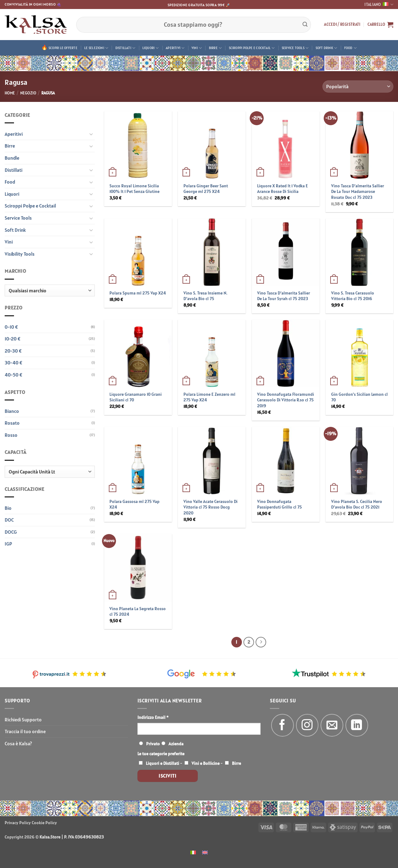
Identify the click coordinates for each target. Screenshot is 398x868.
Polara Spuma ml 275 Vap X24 (138, 293)
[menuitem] (193, 852)
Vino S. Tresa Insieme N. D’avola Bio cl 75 (205, 296)
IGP (8, 544)
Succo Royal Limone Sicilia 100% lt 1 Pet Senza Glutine (134, 189)
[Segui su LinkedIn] (357, 725)
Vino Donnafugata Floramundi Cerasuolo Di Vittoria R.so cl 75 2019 (286, 400)
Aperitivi (175, 48)
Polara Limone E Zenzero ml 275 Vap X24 (209, 397)
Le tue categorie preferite (161, 754)
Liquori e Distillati (162, 763)
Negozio (28, 93)
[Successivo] (261, 642)
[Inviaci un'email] (332, 725)
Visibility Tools (20, 254)
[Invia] (305, 25)
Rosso (11, 435)
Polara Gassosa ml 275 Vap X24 (134, 504)
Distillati (125, 48)
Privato (153, 744)
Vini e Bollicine (206, 763)
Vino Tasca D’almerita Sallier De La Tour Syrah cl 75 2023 (284, 296)
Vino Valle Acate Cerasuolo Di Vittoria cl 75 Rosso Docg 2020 (211, 507)
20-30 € (13, 351)
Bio (8, 508)
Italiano (379, 5)
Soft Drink (326, 48)
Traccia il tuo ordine (25, 731)
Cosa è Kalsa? (18, 743)
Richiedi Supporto (23, 720)
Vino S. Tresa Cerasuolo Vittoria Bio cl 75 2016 (353, 296)
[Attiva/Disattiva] (91, 134)
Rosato (12, 423)
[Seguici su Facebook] (282, 725)
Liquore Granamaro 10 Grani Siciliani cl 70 (136, 397)
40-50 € (14, 375)
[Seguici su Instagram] (307, 725)
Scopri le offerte (63, 48)
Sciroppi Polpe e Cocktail (252, 48)
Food (350, 48)
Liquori (151, 48)
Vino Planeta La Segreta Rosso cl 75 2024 (138, 612)
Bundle (12, 158)
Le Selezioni (96, 48)
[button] (342, 25)
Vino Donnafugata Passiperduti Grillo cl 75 (280, 504)
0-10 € (11, 327)
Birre (215, 48)
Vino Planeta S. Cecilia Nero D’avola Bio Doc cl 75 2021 (357, 504)
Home (10, 93)
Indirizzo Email (153, 717)
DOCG (11, 532)
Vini (197, 48)
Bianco (12, 411)
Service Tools (295, 48)
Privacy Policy (18, 823)
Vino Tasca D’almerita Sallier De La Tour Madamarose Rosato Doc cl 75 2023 (358, 192)
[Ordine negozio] (358, 87)
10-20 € (13, 339)
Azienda (176, 744)
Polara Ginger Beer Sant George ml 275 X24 (206, 189)
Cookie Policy (44, 823)
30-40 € (14, 363)
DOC (9, 520)
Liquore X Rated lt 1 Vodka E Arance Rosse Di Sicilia (282, 189)
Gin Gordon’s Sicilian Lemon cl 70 (359, 397)
